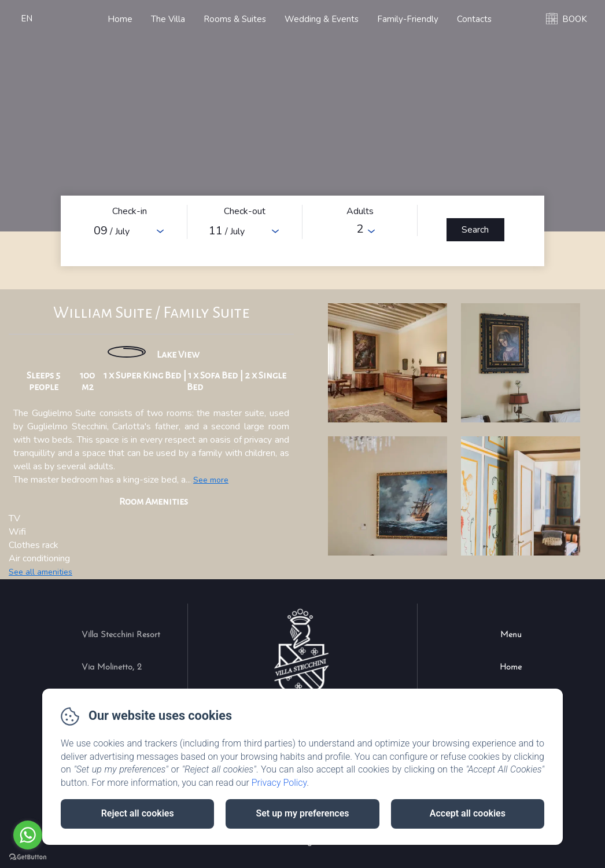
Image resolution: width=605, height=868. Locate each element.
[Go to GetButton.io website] (28, 857)
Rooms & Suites (235, 19)
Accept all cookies (468, 813)
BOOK (575, 19)
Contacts (474, 19)
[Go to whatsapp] (28, 835)
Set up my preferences (302, 813)
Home (120, 19)
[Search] (475, 230)
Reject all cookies (138, 813)
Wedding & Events (322, 19)
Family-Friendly (408, 19)
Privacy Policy (279, 783)
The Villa (168, 19)
